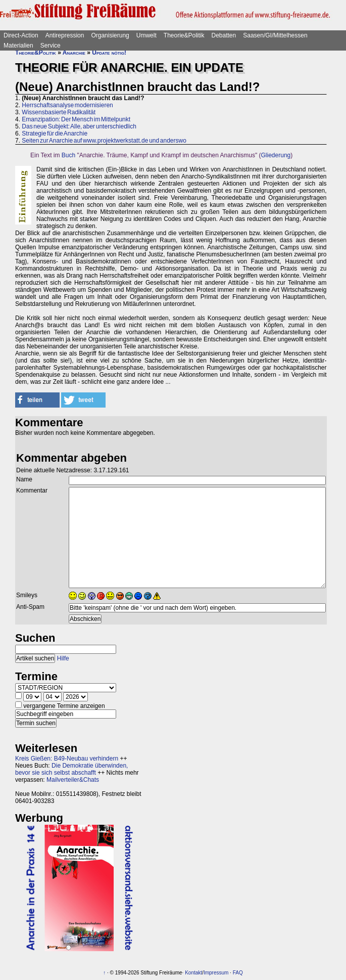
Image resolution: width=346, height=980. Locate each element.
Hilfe (63, 658)
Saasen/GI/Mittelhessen (275, 35)
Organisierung (110, 35)
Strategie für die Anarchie (55, 133)
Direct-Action (21, 35)
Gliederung (276, 155)
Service (51, 46)
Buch (68, 155)
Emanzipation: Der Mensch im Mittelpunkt (76, 119)
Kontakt (193, 973)
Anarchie (74, 53)
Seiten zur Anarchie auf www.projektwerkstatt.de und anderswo (104, 141)
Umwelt (146, 35)
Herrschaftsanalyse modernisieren (67, 105)
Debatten (224, 35)
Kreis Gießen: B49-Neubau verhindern (67, 759)
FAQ (238, 973)
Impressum (216, 973)
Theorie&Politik (184, 35)
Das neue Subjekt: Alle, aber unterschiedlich (79, 126)
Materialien (18, 46)
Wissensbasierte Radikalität (59, 112)
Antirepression (65, 35)
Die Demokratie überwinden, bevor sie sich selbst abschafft (71, 769)
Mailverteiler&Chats (73, 780)
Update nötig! (109, 53)
